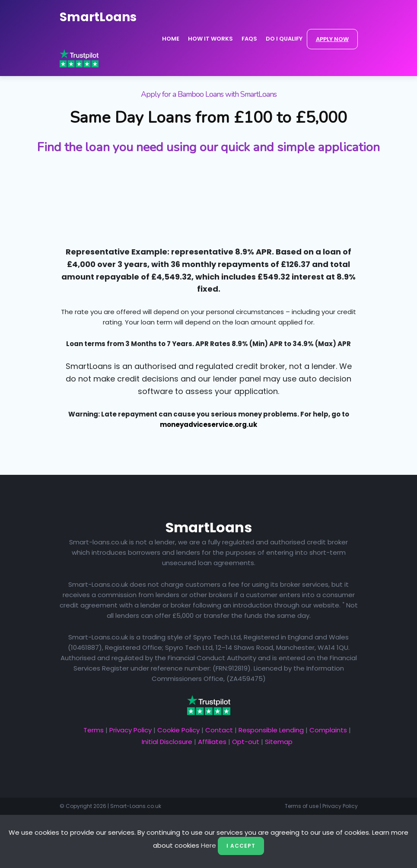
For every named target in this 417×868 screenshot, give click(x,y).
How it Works (210, 39)
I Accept (241, 846)
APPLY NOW (332, 39)
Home (171, 39)
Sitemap (279, 742)
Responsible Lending (271, 730)
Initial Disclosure (167, 742)
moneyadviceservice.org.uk (208, 424)
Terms (94, 730)
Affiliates (212, 742)
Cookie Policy (178, 730)
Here (208, 845)
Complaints (328, 730)
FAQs (249, 39)
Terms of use (302, 806)
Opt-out (246, 742)
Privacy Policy (131, 730)
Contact (219, 730)
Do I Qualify (284, 39)
